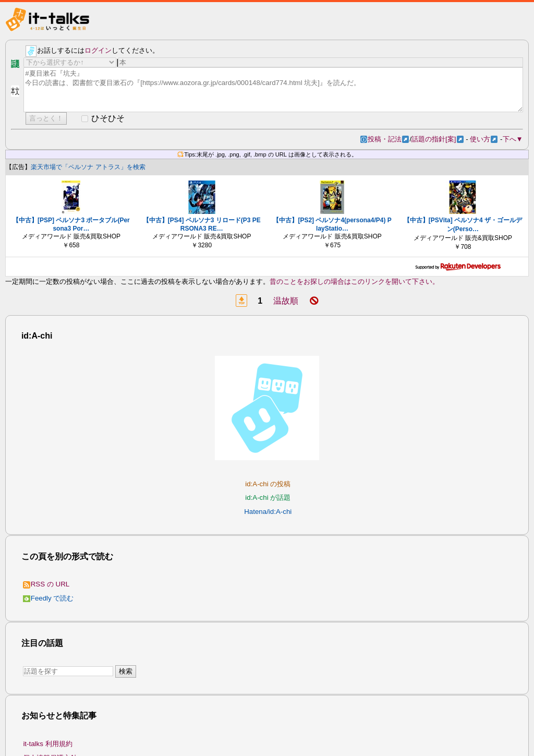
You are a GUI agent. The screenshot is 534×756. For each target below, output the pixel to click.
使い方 (484, 139)
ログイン (98, 50)
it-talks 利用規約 (47, 744)
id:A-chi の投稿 (268, 484)
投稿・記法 (388, 139)
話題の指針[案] (437, 139)
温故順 (286, 301)
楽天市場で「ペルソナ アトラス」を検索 (88, 167)
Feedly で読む (48, 598)
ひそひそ (108, 118)
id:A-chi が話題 (268, 497)
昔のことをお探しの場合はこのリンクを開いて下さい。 (354, 281)
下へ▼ (513, 139)
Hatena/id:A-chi (268, 512)
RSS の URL (46, 584)
